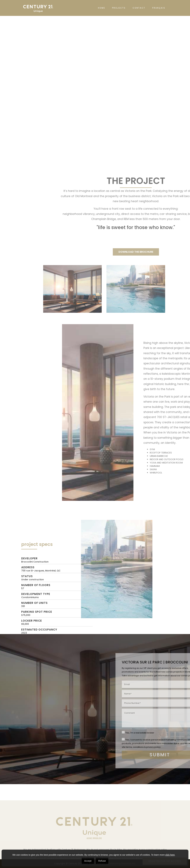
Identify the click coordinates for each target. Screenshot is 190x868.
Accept (88, 861)
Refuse (102, 861)
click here (170, 855)
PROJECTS (119, 8)
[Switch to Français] (159, 8)
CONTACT (139, 8)
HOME (102, 8)
